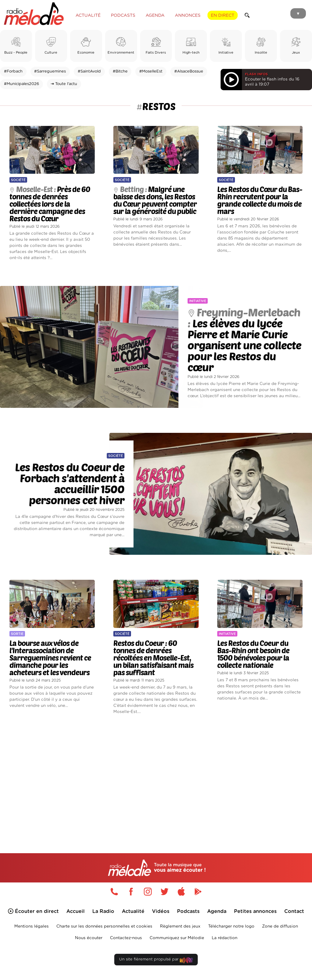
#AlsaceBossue (189, 71)
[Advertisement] (156, 775)
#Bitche (120, 71)
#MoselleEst (151, 71)
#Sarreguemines (50, 71)
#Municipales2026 (21, 84)
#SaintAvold (89, 71)
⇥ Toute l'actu (64, 84)
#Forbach (13, 71)
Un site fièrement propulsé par (156, 961)
